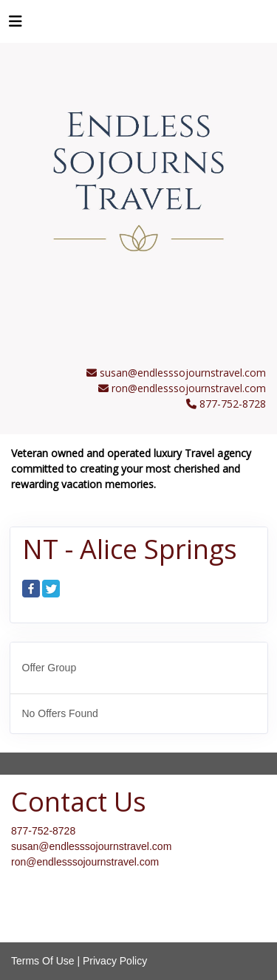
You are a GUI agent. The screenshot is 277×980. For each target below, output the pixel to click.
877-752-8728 (43, 831)
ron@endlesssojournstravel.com (189, 388)
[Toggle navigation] (16, 25)
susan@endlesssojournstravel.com (183, 373)
